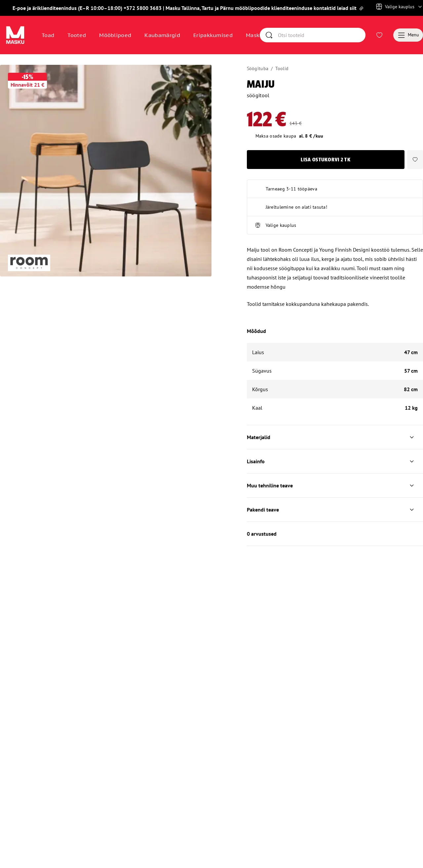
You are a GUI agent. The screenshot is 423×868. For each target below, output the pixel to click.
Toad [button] (48, 35)
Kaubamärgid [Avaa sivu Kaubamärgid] (162, 35)
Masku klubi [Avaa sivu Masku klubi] (262, 35)
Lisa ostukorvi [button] (326, 176)
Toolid (282, 68)
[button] (415, 176)
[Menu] (408, 35)
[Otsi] (344, 35)
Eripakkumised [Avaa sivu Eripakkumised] (213, 35)
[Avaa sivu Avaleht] (15, 35)
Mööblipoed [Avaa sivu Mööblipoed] (115, 35)
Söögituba (258, 68)
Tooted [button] (77, 35)
